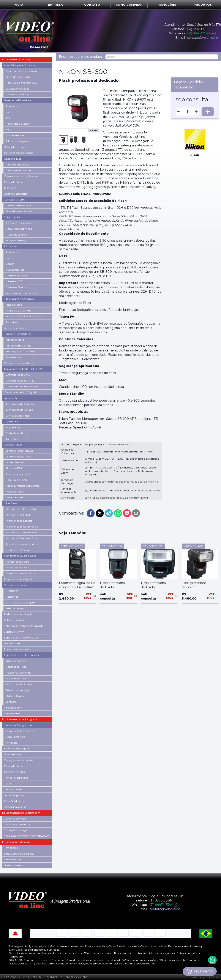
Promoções (166, 5)
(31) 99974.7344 (201, 33)
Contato (92, 5)
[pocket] (127, 509)
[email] (136, 509)
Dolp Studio (213, 977)
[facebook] (91, 509)
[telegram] (109, 509)
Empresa (55, 5)
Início (18, 5)
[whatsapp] (118, 509)
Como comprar (129, 5)
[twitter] (100, 509)
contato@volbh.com (203, 38)
